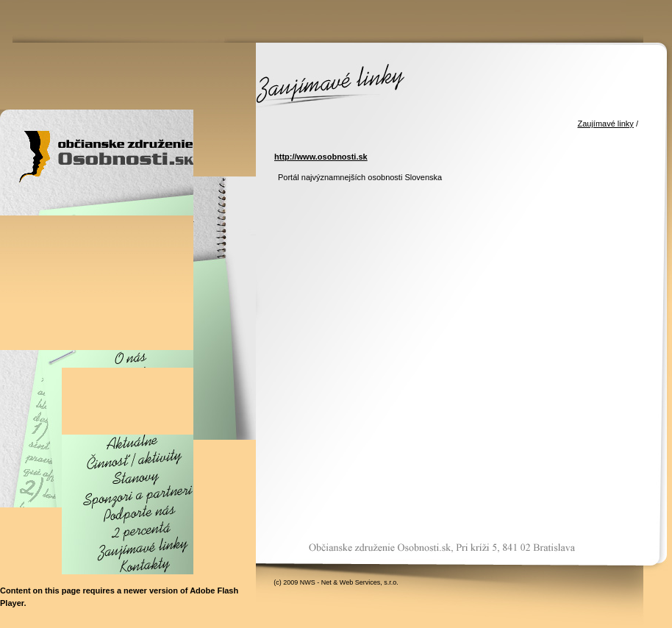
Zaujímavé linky (605, 124)
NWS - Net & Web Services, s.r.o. (349, 582)
